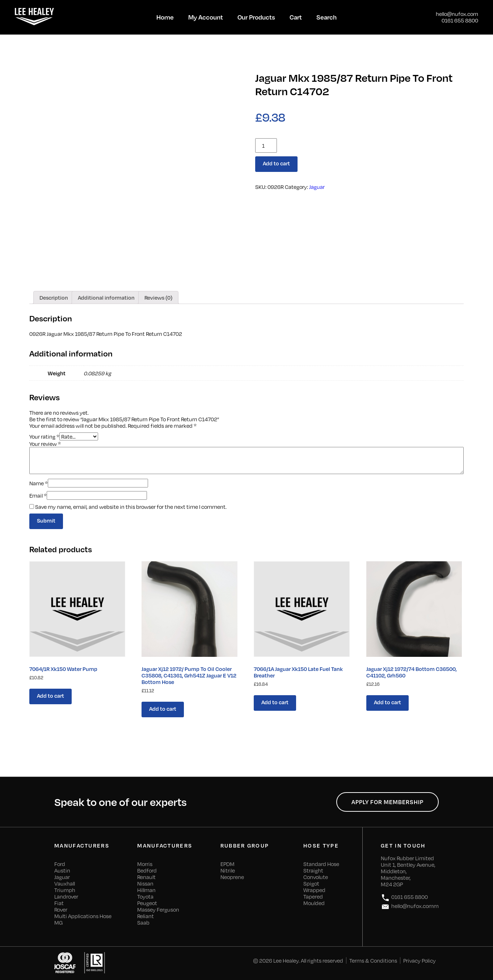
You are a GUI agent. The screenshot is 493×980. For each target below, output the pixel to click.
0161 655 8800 (460, 20)
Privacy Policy (420, 960)
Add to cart (276, 163)
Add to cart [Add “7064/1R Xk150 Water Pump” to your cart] (50, 696)
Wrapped (314, 890)
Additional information (106, 297)
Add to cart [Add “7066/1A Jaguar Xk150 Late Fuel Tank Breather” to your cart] (275, 702)
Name (39, 483)
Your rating (44, 436)
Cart (296, 17)
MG (58, 922)
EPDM (227, 864)
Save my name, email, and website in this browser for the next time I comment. (131, 507)
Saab (143, 922)
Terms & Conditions (373, 960)
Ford (60, 864)
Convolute (316, 877)
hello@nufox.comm (410, 907)
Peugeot (147, 903)
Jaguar (317, 187)
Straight (313, 870)
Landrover (66, 896)
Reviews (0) (158, 297)
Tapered (313, 896)
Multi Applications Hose (83, 916)
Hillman (146, 890)
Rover (61, 909)
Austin (62, 870)
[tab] (54, 297)
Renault (146, 877)
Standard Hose (321, 864)
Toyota (145, 896)
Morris (145, 864)
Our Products (256, 17)
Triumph (65, 890)
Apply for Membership (387, 802)
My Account (206, 17)
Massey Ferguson (158, 909)
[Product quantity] (266, 145)
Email (38, 495)
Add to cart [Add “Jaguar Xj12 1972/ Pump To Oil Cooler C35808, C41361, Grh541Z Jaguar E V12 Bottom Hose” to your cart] (163, 709)
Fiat (59, 903)
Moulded (314, 903)
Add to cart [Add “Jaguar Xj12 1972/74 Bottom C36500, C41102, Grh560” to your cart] (387, 702)
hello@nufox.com (457, 14)
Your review (45, 444)
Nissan (145, 883)
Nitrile (228, 870)
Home (165, 17)
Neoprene (232, 877)
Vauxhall (65, 883)
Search (326, 17)
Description (54, 297)
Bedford (147, 870)
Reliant (146, 916)
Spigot (311, 883)
